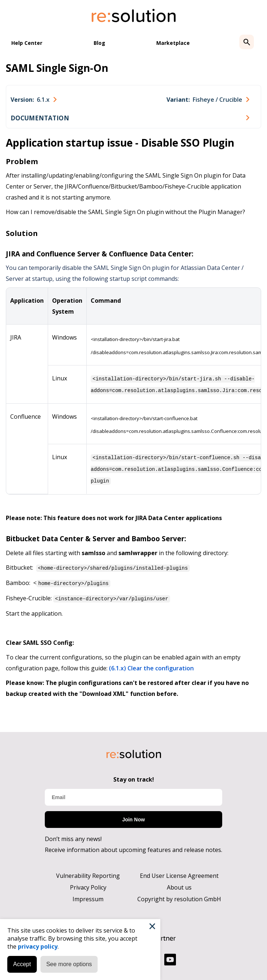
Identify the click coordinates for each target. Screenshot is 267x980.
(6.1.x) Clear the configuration (151, 665)
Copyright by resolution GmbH (179, 896)
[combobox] (34, 100)
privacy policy (38, 946)
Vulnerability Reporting (88, 873)
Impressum (88, 896)
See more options (69, 964)
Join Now (133, 817)
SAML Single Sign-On (57, 68)
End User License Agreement (179, 873)
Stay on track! (134, 776)
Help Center (27, 43)
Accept (22, 964)
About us (179, 884)
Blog (99, 43)
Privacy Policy (88, 884)
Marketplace (173, 43)
